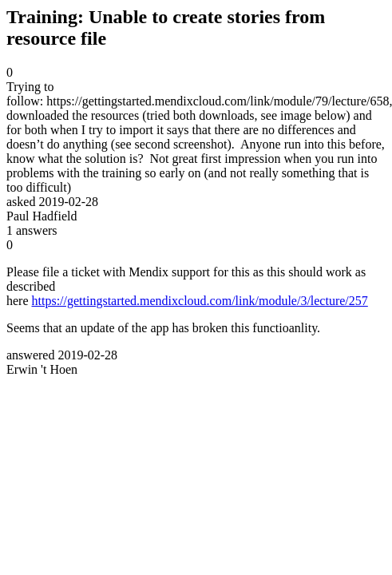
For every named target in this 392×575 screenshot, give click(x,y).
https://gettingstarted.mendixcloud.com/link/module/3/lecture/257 (200, 301)
